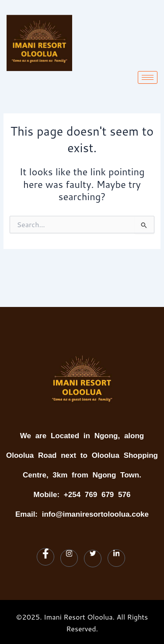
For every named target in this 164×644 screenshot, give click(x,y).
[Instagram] (69, 558)
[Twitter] (93, 559)
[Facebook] (45, 557)
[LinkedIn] (116, 558)
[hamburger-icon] (148, 77)
